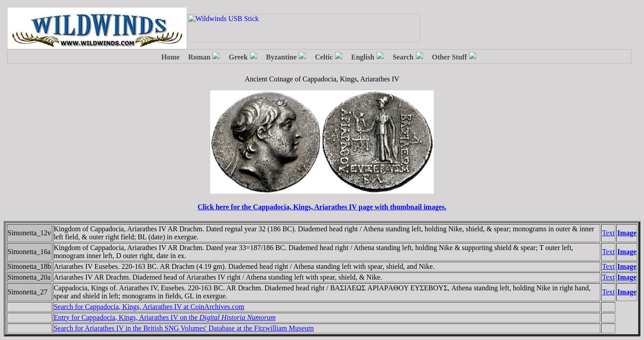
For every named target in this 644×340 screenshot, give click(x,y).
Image (627, 233)
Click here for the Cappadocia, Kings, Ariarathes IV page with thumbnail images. (322, 207)
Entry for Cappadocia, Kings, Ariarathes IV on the (165, 317)
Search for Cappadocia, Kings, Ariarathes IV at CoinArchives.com (149, 307)
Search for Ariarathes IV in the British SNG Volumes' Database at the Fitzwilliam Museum (184, 328)
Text (608, 233)
